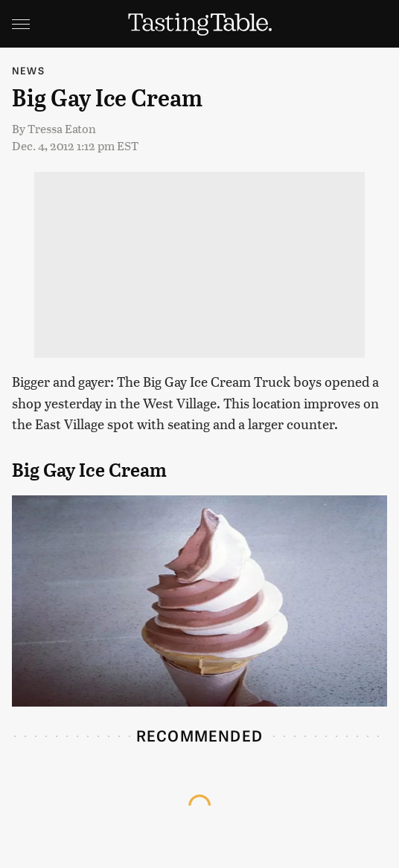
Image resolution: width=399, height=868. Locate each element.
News (28, 70)
